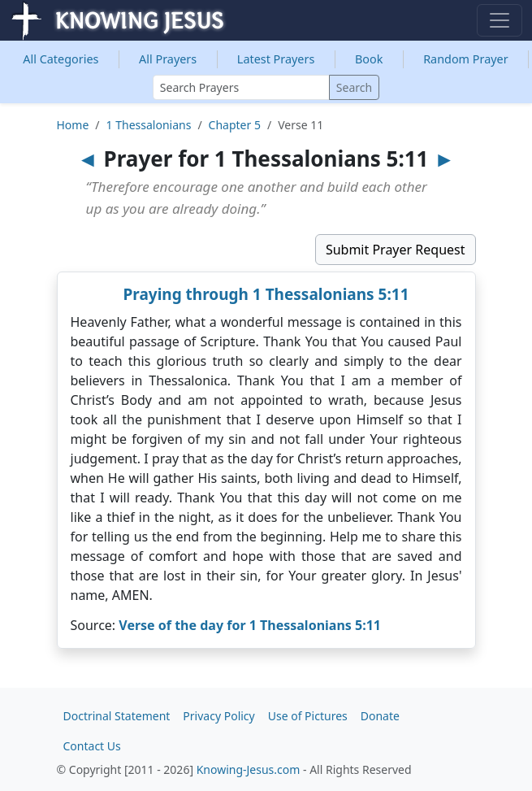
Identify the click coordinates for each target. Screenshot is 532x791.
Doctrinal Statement (117, 716)
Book (369, 59)
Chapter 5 (235, 125)
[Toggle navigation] (500, 20)
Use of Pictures (308, 716)
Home (73, 125)
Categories (61, 59)
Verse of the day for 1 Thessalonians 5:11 (250, 625)
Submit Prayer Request (396, 250)
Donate (380, 716)
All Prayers (168, 59)
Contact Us (92, 746)
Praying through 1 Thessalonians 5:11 (266, 294)
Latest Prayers (276, 59)
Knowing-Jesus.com (249, 769)
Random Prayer (466, 59)
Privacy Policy (218, 716)
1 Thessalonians (149, 125)
